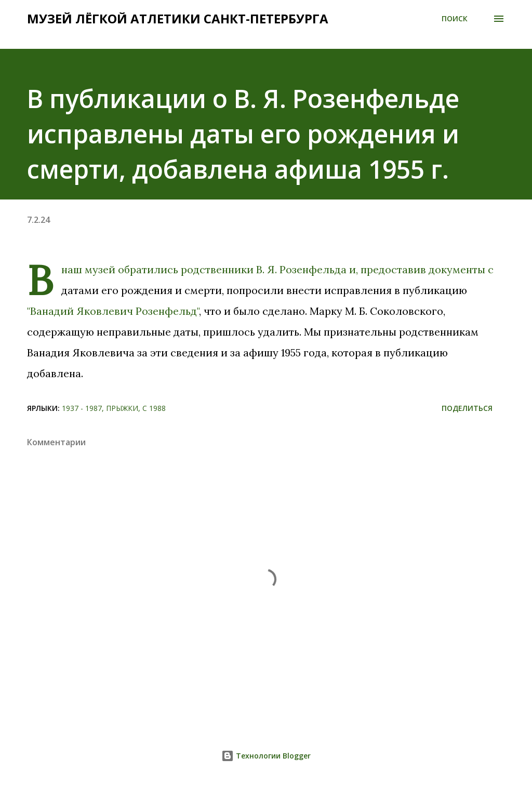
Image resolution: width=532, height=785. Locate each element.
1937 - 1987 (82, 408)
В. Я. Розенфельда (301, 269)
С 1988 (154, 408)
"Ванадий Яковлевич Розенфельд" (113, 311)
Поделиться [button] (467, 408)
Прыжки (122, 408)
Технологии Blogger (266, 756)
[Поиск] (455, 19)
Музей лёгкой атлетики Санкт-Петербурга (178, 18)
